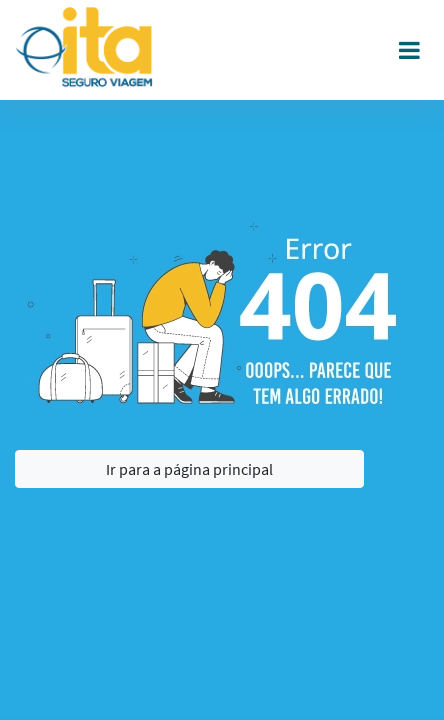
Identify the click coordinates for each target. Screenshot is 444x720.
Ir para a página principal (189, 469)
